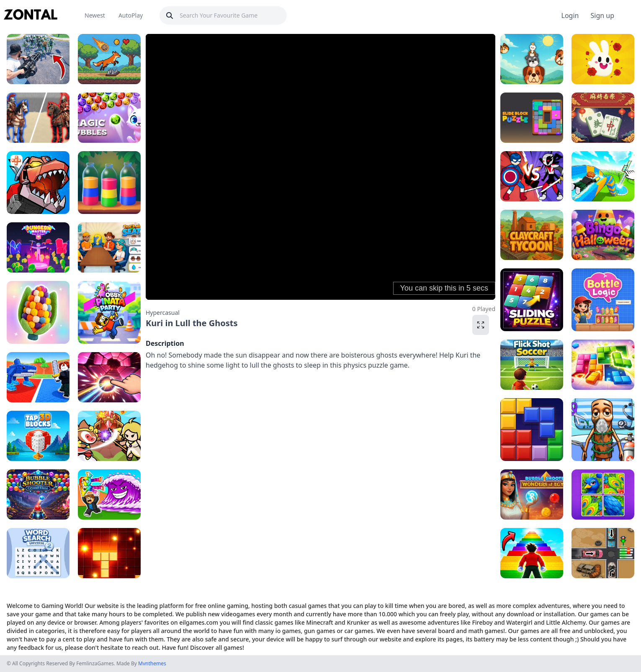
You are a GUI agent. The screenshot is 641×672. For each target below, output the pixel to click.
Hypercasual (163, 313)
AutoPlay (131, 15)
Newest (95, 15)
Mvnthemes (152, 663)
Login (570, 15)
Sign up (602, 15)
